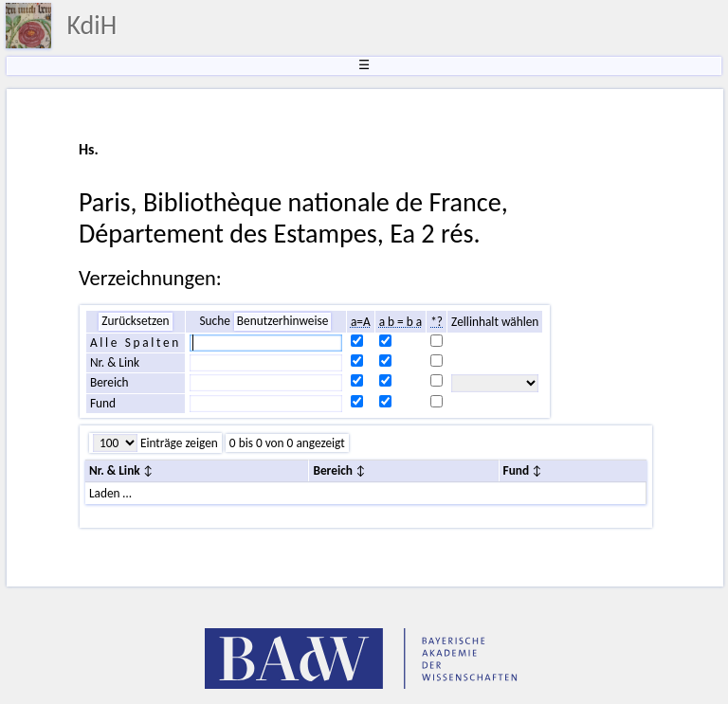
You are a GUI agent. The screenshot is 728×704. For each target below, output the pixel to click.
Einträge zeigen (178, 443)
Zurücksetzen (135, 321)
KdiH (91, 25)
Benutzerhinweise (283, 321)
